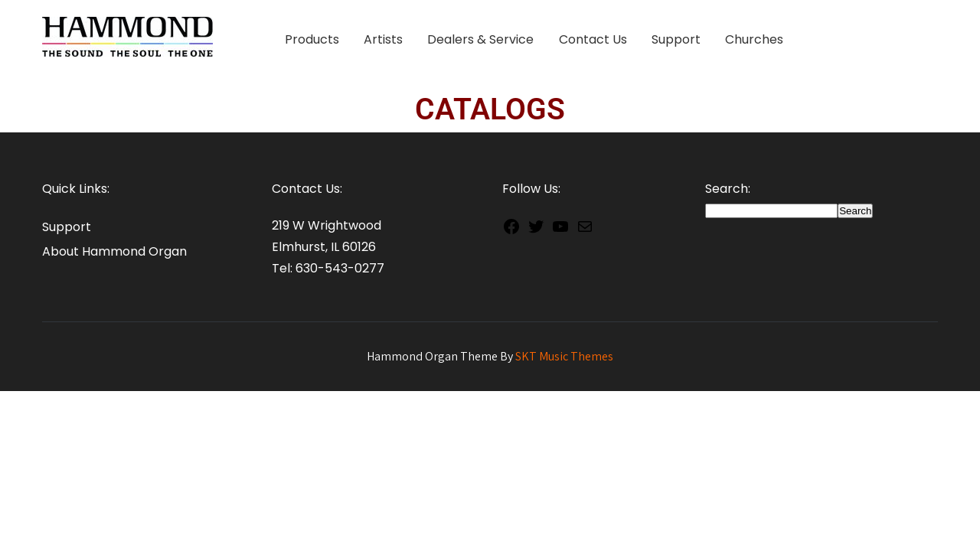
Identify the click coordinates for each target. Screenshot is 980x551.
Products (312, 39)
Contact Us (593, 39)
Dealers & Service (480, 39)
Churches (754, 39)
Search (855, 211)
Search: (728, 189)
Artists (383, 39)
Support (676, 39)
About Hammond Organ (114, 251)
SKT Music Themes (564, 356)
